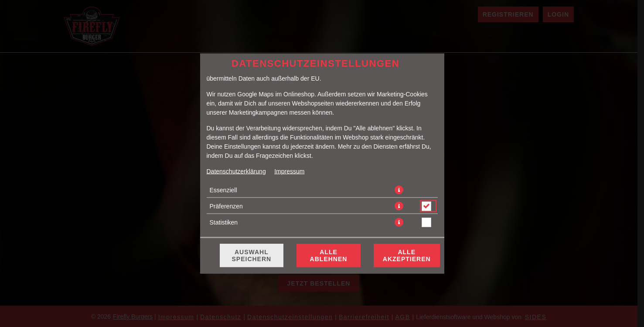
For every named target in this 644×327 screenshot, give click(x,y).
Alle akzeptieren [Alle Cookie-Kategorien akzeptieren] (407, 255)
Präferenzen (226, 206)
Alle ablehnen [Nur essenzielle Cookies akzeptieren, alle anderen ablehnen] (329, 255)
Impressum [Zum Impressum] (289, 171)
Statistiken (224, 222)
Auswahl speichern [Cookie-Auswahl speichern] (252, 255)
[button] (399, 190)
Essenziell (223, 190)
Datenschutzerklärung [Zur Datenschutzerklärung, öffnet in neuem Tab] (236, 171)
